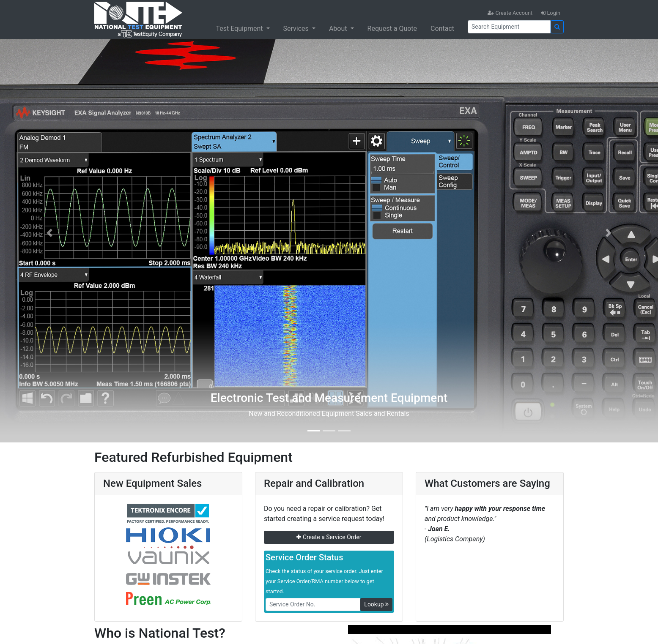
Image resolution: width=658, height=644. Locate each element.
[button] (49, 233)
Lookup (376, 604)
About (339, 29)
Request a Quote (392, 29)
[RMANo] (313, 604)
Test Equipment (240, 29)
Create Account (510, 13)
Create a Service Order (329, 537)
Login (551, 13)
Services (297, 29)
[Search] (509, 27)
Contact (442, 29)
